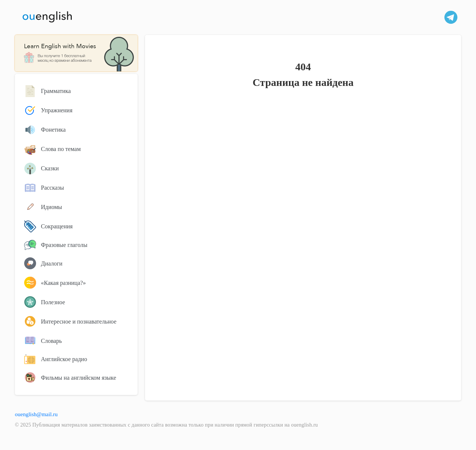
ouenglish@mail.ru (36, 414)
